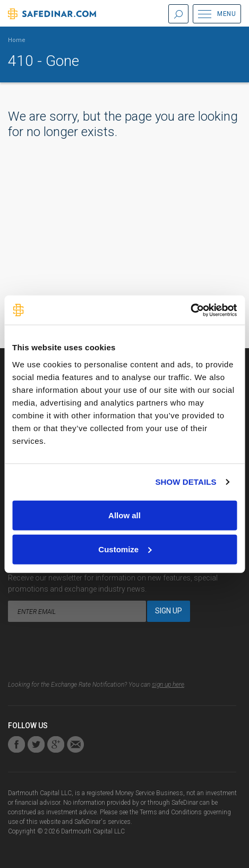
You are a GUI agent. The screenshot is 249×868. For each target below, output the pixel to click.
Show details (186, 482)
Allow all (124, 515)
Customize (125, 549)
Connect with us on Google (56, 744)
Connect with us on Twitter (36, 744)
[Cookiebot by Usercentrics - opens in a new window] (190, 310)
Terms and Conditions (171, 812)
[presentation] (89, 654)
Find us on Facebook (16, 744)
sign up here (168, 685)
